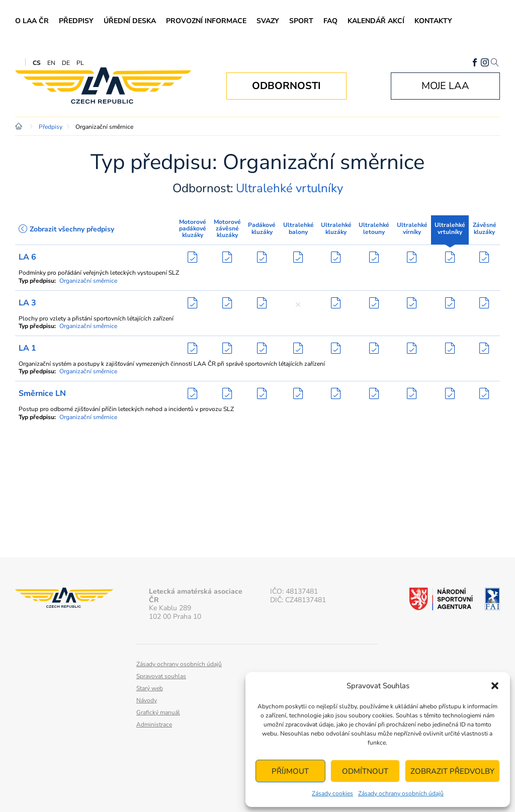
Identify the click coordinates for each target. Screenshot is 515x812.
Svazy (268, 21)
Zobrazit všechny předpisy (66, 229)
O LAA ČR (32, 21)
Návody (147, 700)
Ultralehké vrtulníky (450, 228)
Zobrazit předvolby (452, 771)
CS (37, 63)
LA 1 (27, 348)
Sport (301, 21)
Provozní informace (206, 21)
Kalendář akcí (376, 21)
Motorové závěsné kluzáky (227, 228)
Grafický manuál (158, 712)
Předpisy (76, 21)
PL (80, 63)
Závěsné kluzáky (485, 228)
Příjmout (290, 771)
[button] (495, 686)
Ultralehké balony (298, 228)
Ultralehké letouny (374, 228)
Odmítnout (365, 771)
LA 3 (27, 303)
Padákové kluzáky (262, 228)
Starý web (150, 688)
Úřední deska (130, 21)
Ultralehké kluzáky (336, 228)
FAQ (330, 21)
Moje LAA (445, 86)
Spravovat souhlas (161, 676)
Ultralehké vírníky (412, 228)
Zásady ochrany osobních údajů (401, 793)
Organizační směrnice (88, 281)
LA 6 (27, 257)
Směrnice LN (42, 393)
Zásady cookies (332, 793)
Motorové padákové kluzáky (193, 228)
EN (51, 63)
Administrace (154, 724)
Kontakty (433, 21)
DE (66, 63)
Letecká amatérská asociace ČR (103, 86)
